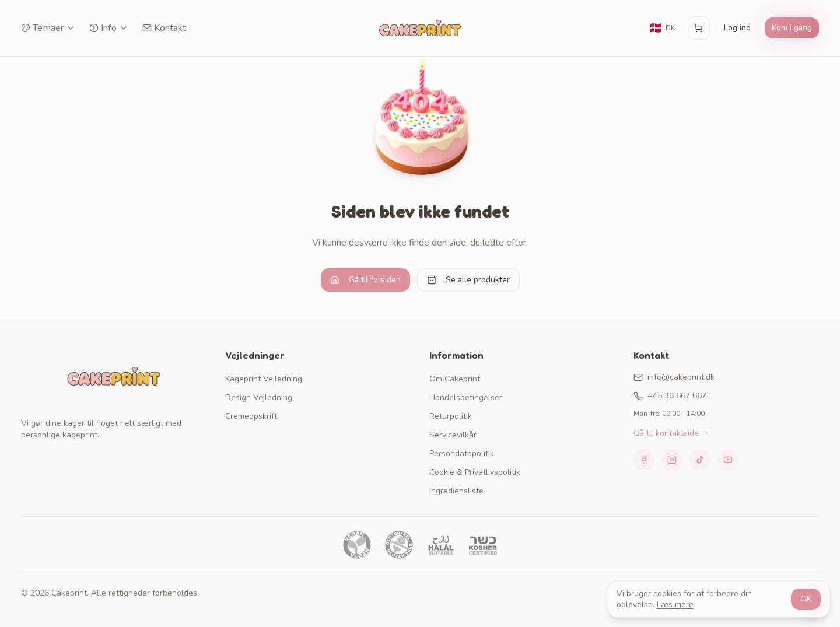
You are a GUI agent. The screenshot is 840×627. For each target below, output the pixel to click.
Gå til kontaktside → (671, 433)
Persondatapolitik (462, 453)
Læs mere (675, 605)
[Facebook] (644, 460)
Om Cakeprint (455, 379)
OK (806, 599)
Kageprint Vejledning (264, 379)
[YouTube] (728, 460)
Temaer (48, 28)
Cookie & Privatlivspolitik (475, 472)
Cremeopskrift (251, 416)
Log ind (737, 28)
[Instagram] (672, 460)
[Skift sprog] (662, 28)
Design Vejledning (259, 397)
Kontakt (164, 28)
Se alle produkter (468, 280)
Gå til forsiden (365, 280)
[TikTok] (700, 460)
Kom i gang (792, 28)
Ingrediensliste (456, 491)
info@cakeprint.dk (674, 377)
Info (109, 28)
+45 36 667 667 (670, 396)
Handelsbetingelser (466, 397)
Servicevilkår (453, 435)
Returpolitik (451, 416)
